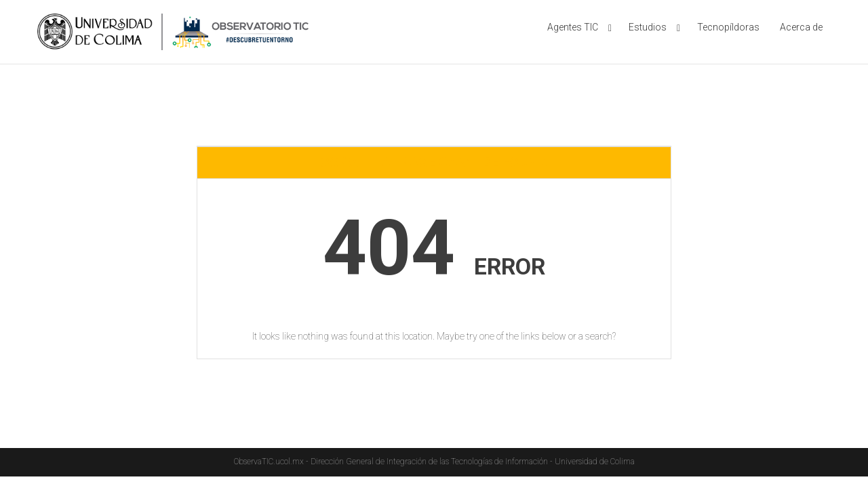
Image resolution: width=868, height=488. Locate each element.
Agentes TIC (573, 27)
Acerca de (801, 27)
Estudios (648, 27)
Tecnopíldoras (728, 27)
